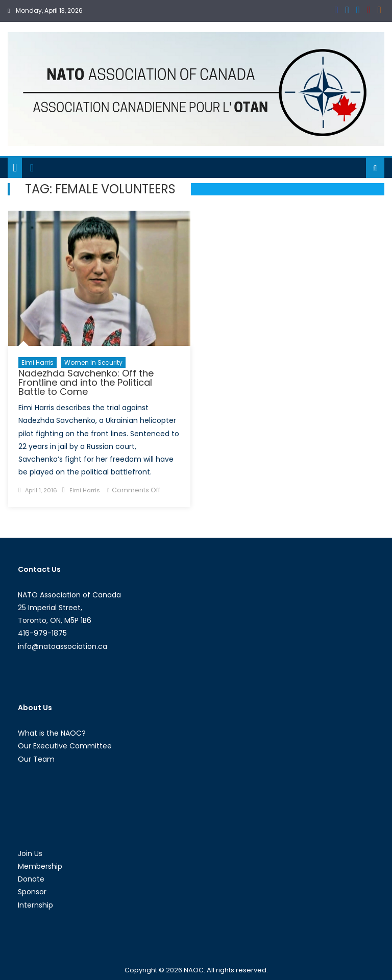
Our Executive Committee (65, 746)
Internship (35, 905)
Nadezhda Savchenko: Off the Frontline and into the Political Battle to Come (86, 382)
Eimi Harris (38, 362)
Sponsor (32, 892)
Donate (31, 879)
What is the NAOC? (52, 733)
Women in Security (93, 362)
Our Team (36, 759)
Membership (40, 866)
